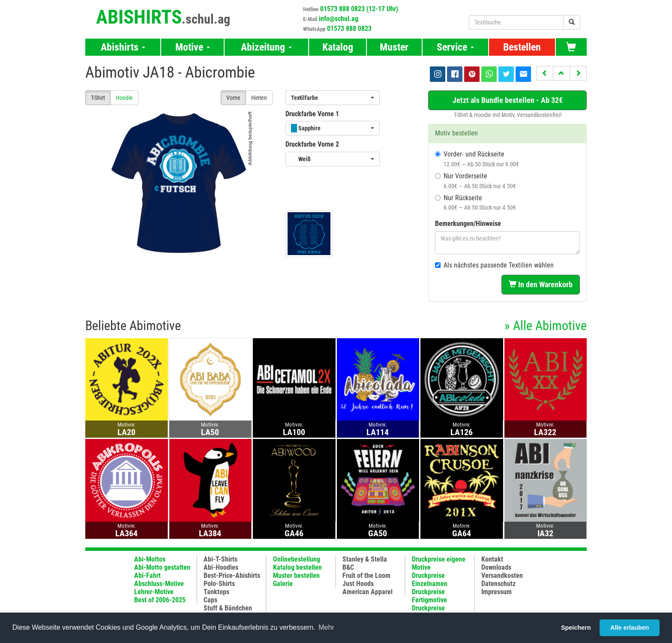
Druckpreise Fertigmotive (429, 596)
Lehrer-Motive (154, 592)
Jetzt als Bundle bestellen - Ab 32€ (508, 100)
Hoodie (124, 98)
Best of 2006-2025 (160, 600)
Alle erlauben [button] (630, 628)
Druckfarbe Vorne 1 (312, 114)
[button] (545, 73)
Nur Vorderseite (475, 181)
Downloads (496, 567)
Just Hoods (358, 584)
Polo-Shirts (219, 584)
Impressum (496, 592)
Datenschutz (498, 584)
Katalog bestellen (297, 567)
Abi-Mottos (150, 559)
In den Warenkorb (541, 284)
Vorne (233, 98)
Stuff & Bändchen (228, 608)
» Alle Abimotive (546, 326)
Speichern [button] (576, 628)
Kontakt (492, 559)
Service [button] (455, 47)
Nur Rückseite (475, 203)
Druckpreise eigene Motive (439, 563)
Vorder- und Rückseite (477, 159)
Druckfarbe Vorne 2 (312, 144)
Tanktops (216, 592)
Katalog (338, 47)
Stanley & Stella (365, 559)
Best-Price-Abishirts (232, 575)
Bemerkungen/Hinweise (468, 224)
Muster (394, 47)
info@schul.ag (339, 19)
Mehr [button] (326, 627)
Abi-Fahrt (147, 575)
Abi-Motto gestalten (162, 567)
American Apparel (367, 592)
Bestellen (522, 47)
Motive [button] (193, 47)
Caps (210, 600)
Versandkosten (502, 575)
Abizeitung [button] (266, 47)
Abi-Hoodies (221, 567)
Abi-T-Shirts (220, 559)
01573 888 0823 (349, 29)
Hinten (259, 98)
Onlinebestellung (297, 559)
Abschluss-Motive (159, 584)
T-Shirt (98, 98)
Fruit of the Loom (366, 575)
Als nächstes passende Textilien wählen (494, 265)
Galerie (283, 584)
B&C (348, 567)
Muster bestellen (296, 575)
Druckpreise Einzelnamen (430, 580)
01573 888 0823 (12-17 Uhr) (359, 9)
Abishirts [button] (123, 47)
